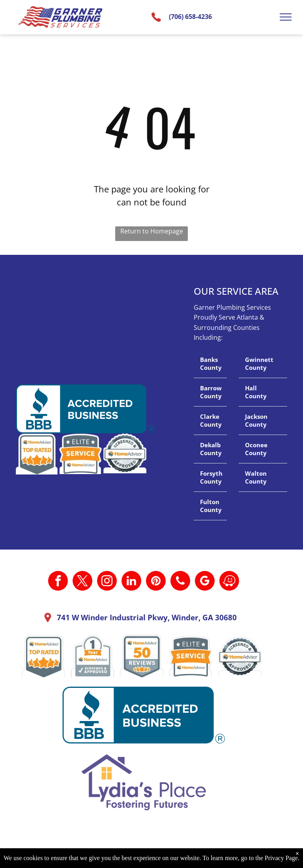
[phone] (180, 582)
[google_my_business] (205, 582)
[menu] (286, 17)
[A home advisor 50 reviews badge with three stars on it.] (142, 656)
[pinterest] (156, 582)
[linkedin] (131, 582)
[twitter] (82, 582)
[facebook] (58, 582)
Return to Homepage (152, 231)
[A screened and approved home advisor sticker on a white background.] (240, 656)
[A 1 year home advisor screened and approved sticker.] (93, 656)
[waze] (229, 582)
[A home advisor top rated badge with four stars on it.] (43, 656)
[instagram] (107, 582)
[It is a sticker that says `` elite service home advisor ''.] (191, 656)
